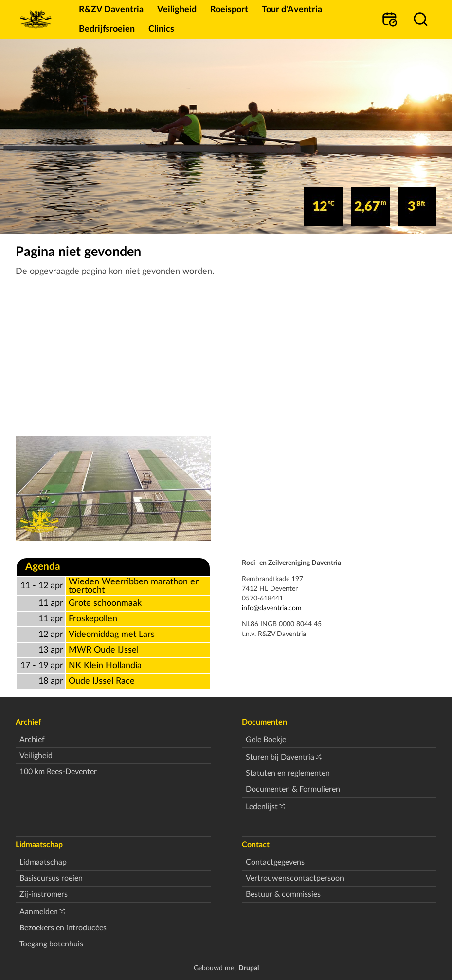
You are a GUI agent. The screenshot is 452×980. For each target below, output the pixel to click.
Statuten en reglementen (288, 773)
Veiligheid (36, 756)
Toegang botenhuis (51, 944)
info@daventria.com (272, 608)
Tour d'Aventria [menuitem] (292, 9)
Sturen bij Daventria (280, 757)
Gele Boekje (266, 740)
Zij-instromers (44, 894)
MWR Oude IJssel (104, 650)
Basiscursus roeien (51, 878)
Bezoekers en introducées (63, 928)
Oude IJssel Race (102, 681)
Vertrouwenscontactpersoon (295, 878)
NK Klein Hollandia (105, 665)
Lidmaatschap (43, 862)
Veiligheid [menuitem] (177, 9)
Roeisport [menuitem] (229, 9)
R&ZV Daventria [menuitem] (111, 9)
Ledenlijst (262, 807)
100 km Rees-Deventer (58, 772)
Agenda (43, 567)
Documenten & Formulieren (293, 789)
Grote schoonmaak (105, 603)
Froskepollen (93, 619)
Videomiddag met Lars (112, 634)
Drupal (249, 968)
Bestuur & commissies (283, 894)
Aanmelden (39, 912)
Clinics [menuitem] (161, 29)
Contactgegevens (275, 862)
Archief (32, 740)
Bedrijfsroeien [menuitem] (107, 29)
